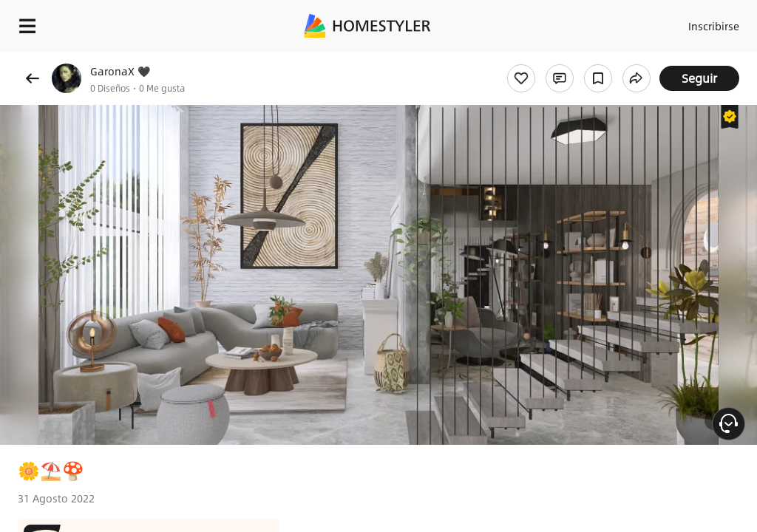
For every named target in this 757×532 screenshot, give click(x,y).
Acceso (654, 22)
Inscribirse (712, 22)
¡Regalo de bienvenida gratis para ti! (596, 62)
